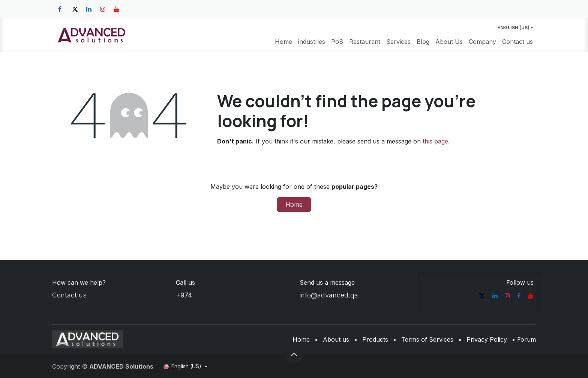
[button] (294, 354)
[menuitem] (283, 42)
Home (294, 205)
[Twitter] (75, 9)
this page (435, 141)
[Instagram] (103, 9)
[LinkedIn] (89, 9)
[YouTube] (117, 9)
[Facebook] (60, 9)
